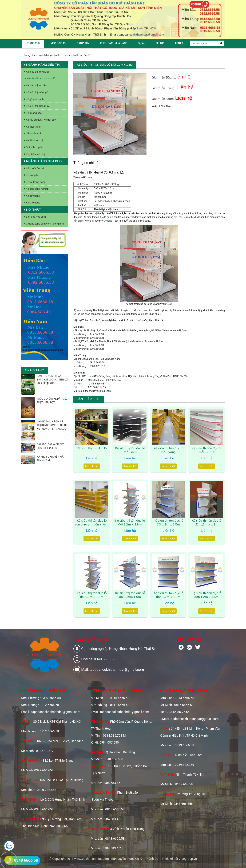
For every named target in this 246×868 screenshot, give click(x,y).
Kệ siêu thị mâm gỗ (36, 92)
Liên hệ (179, 43)
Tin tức (160, 43)
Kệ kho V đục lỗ (34, 168)
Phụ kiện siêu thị (34, 154)
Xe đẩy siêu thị (33, 140)
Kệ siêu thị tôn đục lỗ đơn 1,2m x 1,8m (168, 595)
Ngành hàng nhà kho (43, 161)
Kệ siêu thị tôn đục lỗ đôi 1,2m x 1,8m (130, 522)
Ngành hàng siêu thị (49, 55)
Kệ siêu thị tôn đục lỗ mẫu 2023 (207, 450)
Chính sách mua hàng (114, 43)
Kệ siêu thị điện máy (36, 106)
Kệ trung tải (31, 175)
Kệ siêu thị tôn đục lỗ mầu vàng (168, 450)
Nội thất (32, 210)
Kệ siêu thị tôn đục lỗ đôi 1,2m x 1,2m (207, 522)
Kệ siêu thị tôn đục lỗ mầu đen (130, 450)
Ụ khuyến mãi (33, 133)
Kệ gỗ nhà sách (34, 99)
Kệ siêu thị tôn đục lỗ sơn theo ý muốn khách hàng (92, 524)
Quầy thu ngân (33, 147)
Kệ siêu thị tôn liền (35, 85)
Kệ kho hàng (32, 203)
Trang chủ (33, 43)
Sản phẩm (83, 43)
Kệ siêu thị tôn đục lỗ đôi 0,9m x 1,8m (92, 595)
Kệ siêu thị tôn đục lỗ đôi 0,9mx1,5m (130, 595)
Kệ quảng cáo (33, 113)
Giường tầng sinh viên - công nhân (45, 224)
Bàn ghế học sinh (35, 217)
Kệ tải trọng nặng (35, 182)
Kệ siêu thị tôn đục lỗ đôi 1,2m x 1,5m (168, 522)
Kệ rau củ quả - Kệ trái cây (40, 120)
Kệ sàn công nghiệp (36, 189)
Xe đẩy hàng (32, 196)
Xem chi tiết (92, 466)
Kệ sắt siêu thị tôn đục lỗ (77, 55)
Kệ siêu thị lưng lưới (36, 72)
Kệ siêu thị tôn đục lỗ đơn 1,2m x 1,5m (207, 595)
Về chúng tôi (58, 43)
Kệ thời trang (32, 127)
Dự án (142, 43)
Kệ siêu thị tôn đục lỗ (92, 448)
